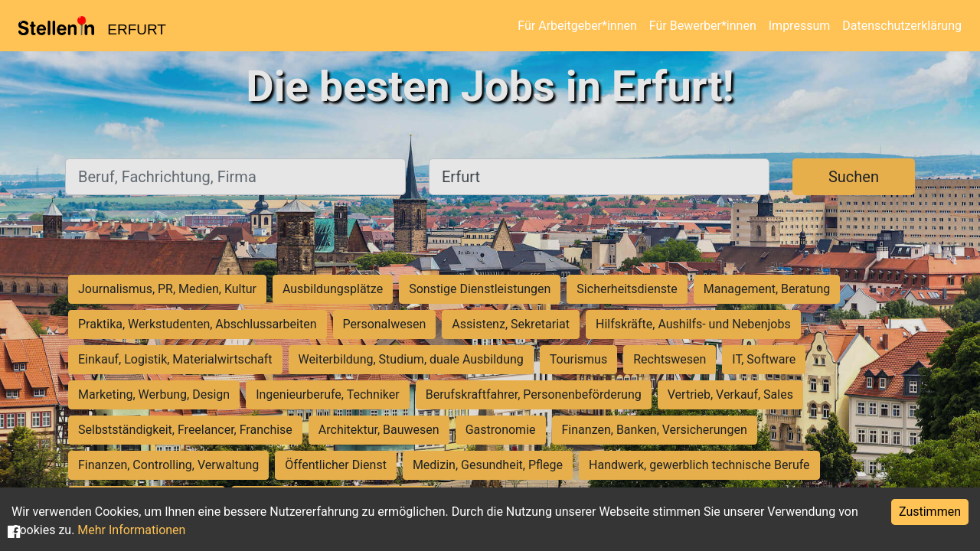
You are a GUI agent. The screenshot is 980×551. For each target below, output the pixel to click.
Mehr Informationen (131, 530)
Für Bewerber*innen (703, 26)
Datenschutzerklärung (902, 26)
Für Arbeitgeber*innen (577, 26)
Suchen (854, 177)
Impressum (800, 26)
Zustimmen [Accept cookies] (930, 512)
